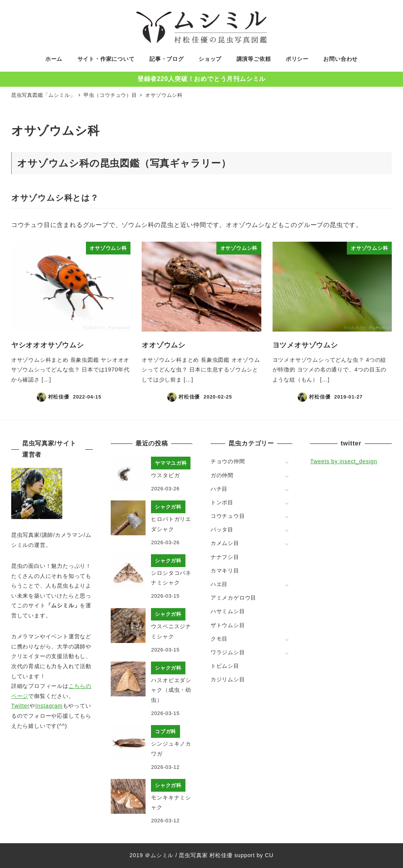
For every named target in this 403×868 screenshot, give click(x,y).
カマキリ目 (225, 571)
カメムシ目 (225, 543)
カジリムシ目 (228, 679)
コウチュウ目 (228, 516)
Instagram (49, 706)
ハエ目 (219, 584)
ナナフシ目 (225, 557)
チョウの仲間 (228, 461)
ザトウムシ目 (228, 625)
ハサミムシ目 (228, 611)
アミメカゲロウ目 (233, 598)
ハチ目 (219, 489)
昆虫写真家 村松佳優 (206, 855)
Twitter (20, 706)
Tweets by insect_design (344, 461)
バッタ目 (222, 529)
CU (269, 855)
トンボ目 (222, 502)
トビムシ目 (225, 666)
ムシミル (162, 855)
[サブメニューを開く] (287, 462)
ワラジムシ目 (228, 652)
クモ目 (219, 639)
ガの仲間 (222, 475)
